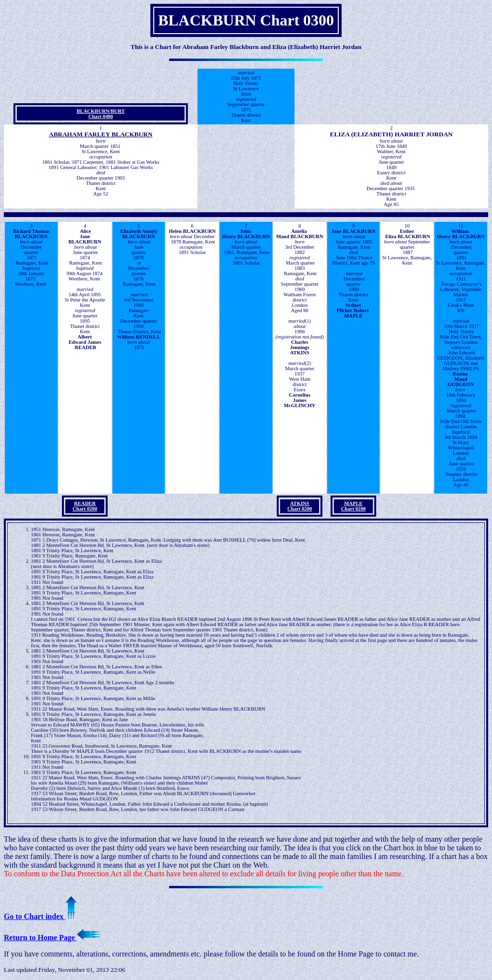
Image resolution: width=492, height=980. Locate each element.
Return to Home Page (52, 938)
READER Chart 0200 (85, 506)
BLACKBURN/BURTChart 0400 (100, 114)
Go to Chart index (40, 916)
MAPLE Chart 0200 (353, 506)
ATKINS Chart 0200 (300, 506)
